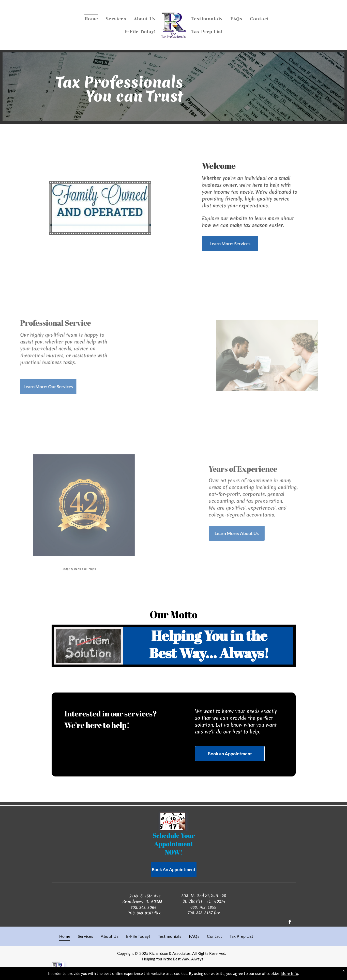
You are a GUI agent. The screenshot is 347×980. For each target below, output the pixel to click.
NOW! (173, 852)
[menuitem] (91, 19)
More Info (290, 973)
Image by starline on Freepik (70, 569)
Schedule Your (174, 835)
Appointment (174, 844)
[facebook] (290, 923)
